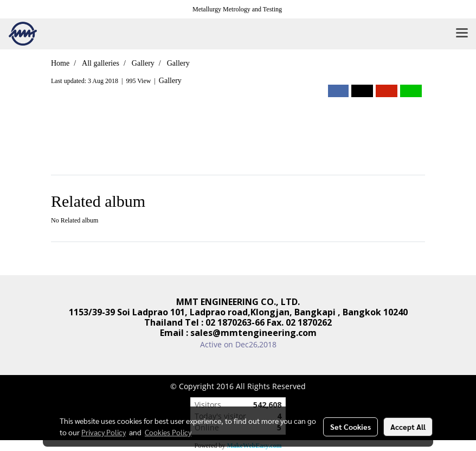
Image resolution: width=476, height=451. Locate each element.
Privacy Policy (104, 432)
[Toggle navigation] (462, 34)
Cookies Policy (168, 432)
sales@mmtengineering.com (253, 333)
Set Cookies (350, 427)
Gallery (170, 81)
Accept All (408, 427)
